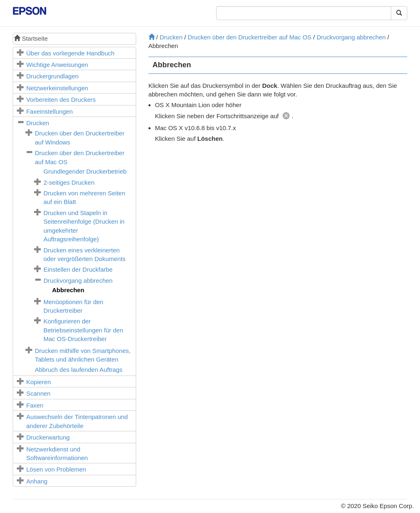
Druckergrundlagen (52, 76)
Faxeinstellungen (49, 111)
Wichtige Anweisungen (57, 65)
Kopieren (39, 382)
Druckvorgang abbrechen (78, 281)
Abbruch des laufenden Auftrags (79, 370)
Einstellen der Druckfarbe (78, 269)
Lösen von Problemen (56, 469)
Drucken (38, 123)
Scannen (38, 393)
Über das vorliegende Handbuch (70, 53)
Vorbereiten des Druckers (61, 100)
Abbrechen (68, 290)
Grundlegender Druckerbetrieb (85, 171)
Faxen (35, 405)
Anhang (37, 481)
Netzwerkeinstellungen (57, 88)
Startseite (31, 38)
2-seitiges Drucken (69, 182)
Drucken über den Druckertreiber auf (250, 37)
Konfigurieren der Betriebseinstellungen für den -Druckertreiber (83, 330)
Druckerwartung (48, 437)
